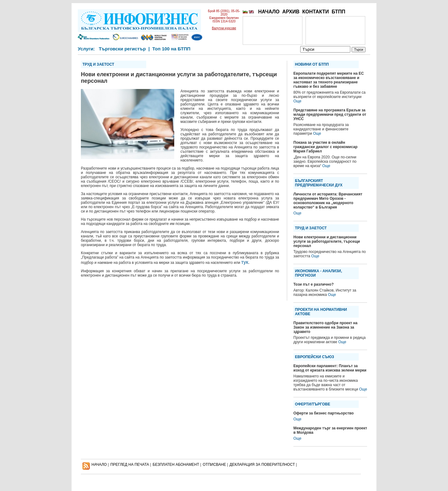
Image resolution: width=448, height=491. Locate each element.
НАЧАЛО (269, 12)
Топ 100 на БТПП (172, 49)
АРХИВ (291, 12)
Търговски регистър (122, 49)
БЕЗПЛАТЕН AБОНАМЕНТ (176, 465)
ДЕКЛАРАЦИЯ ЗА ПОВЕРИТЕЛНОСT (262, 465)
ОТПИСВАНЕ (215, 465)
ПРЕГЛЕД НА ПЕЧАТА (130, 465)
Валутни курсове (224, 28)
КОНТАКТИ (315, 12)
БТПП (338, 12)
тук (245, 262)
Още (297, 101)
